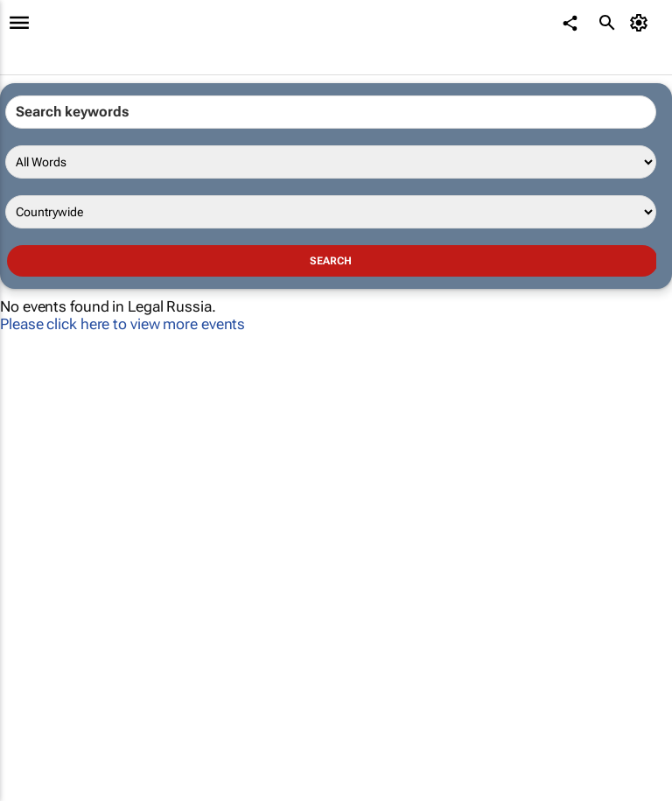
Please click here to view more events (122, 324)
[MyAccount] (642, 23)
